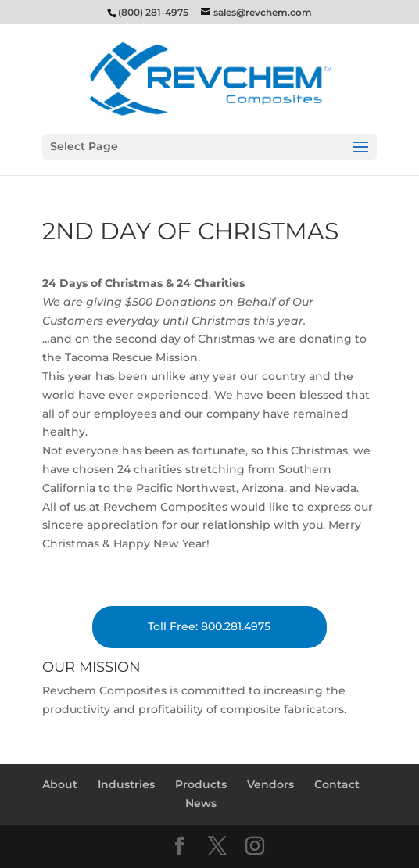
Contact (337, 784)
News (201, 803)
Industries (126, 784)
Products (201, 784)
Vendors (270, 784)
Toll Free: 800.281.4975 (209, 626)
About (60, 784)
